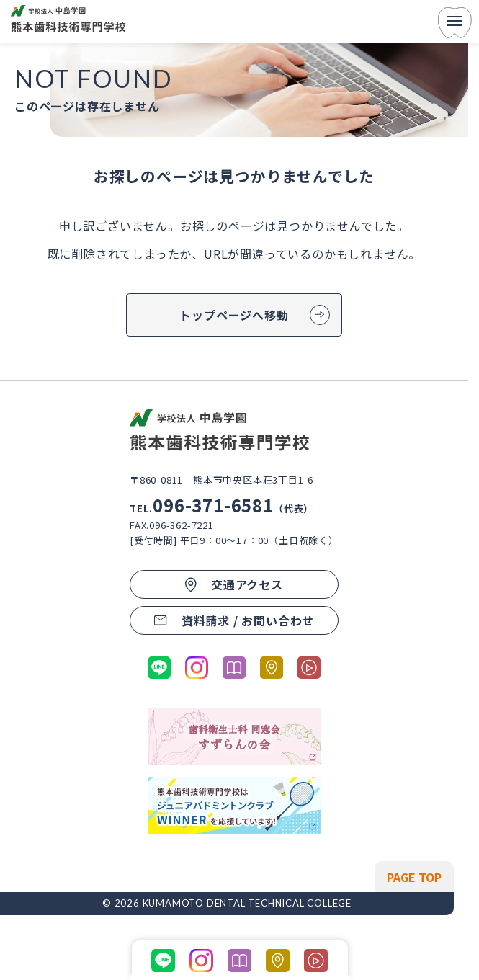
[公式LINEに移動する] (159, 668)
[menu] (455, 22)
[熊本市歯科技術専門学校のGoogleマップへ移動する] (272, 668)
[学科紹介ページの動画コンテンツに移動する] (309, 668)
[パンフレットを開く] (234, 668)
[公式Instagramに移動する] (197, 668)
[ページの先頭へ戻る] (414, 877)
